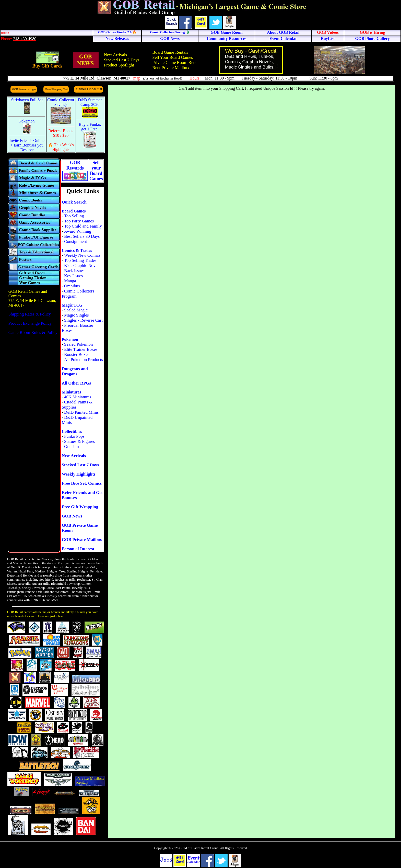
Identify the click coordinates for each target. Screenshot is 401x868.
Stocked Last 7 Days (122, 60)
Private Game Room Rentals (177, 63)
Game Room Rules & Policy (33, 332)
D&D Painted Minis (81, 412)
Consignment (76, 241)
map (137, 78)
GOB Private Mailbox (82, 540)
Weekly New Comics (82, 255)
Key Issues (73, 276)
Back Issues (74, 271)
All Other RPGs (76, 383)
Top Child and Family (83, 226)
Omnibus (72, 286)
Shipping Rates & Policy (30, 314)
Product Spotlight (119, 65)
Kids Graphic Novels (82, 266)
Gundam (72, 447)
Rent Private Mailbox (171, 68)
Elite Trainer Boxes (81, 349)
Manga (70, 281)
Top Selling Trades (80, 260)
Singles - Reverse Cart (83, 320)
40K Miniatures (78, 397)
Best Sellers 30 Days (82, 236)
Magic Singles (76, 315)
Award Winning (78, 231)
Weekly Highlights (79, 474)
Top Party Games (79, 221)
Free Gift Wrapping (80, 507)
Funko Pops (74, 436)
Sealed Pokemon (78, 344)
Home (5, 33)
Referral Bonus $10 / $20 (61, 133)
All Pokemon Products (84, 360)
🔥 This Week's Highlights (61, 147)
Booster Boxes (77, 354)
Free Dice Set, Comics (82, 483)
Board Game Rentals (170, 52)
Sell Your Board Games (173, 57)
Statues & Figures (79, 441)
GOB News (72, 516)
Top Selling (74, 216)
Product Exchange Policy (30, 323)
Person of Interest (78, 549)
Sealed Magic (76, 310)
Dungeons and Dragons (75, 371)
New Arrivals (115, 55)
